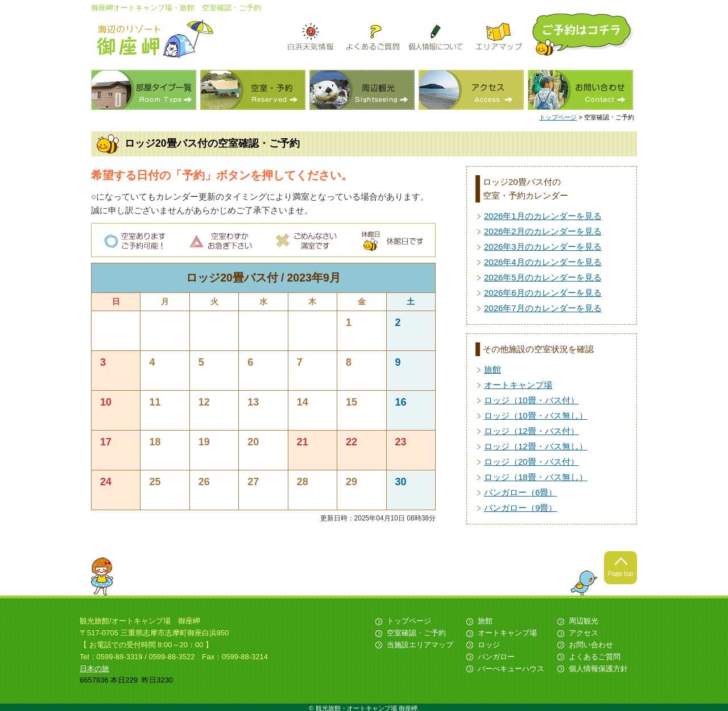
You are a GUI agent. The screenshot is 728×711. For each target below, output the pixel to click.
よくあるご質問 (595, 657)
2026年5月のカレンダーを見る (543, 277)
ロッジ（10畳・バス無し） (536, 416)
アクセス (471, 90)
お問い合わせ (580, 90)
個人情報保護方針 (598, 669)
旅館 (493, 369)
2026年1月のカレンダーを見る (543, 216)
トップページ (558, 117)
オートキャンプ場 (518, 385)
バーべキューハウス (511, 669)
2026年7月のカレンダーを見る (543, 308)
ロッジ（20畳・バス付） (531, 462)
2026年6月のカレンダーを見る (543, 293)
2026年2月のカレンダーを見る (543, 231)
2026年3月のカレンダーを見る (543, 247)
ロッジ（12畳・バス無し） (536, 446)
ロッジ (489, 645)
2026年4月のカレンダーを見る (543, 262)
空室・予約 (253, 90)
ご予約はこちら (584, 34)
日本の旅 (94, 669)
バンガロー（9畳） (520, 508)
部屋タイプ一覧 (144, 90)
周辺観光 (362, 90)
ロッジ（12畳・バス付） (531, 431)
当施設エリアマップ (420, 645)
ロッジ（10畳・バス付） (531, 400)
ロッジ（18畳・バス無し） (536, 477)
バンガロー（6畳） (520, 492)
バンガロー (496, 657)
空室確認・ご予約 (416, 633)
